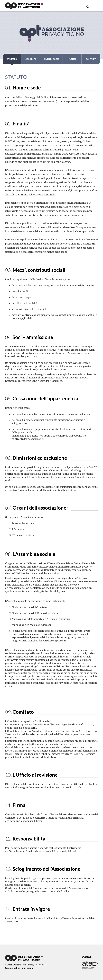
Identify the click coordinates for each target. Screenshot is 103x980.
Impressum (28, 968)
